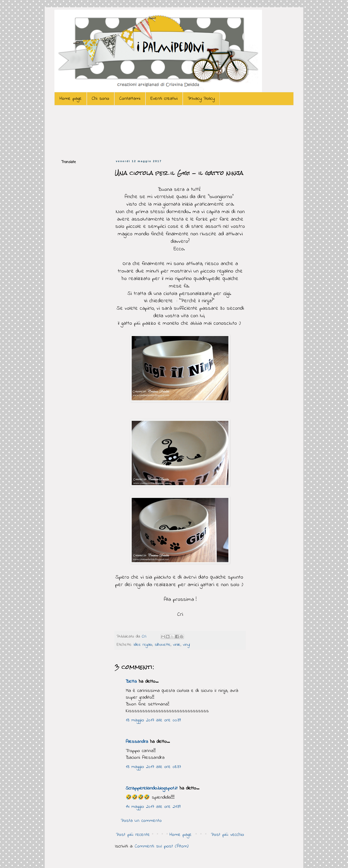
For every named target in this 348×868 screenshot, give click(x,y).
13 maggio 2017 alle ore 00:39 (153, 720)
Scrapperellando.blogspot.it (152, 788)
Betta (131, 682)
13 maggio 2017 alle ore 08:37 (153, 767)
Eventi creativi (164, 99)
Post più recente (133, 835)
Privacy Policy (201, 99)
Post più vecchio (228, 835)
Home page (71, 99)
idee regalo (143, 645)
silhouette (163, 645)
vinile (177, 645)
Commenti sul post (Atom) (162, 846)
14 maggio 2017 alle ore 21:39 (153, 807)
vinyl (186, 645)
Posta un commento (141, 821)
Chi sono (101, 99)
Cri (145, 637)
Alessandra (137, 742)
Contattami (130, 99)
